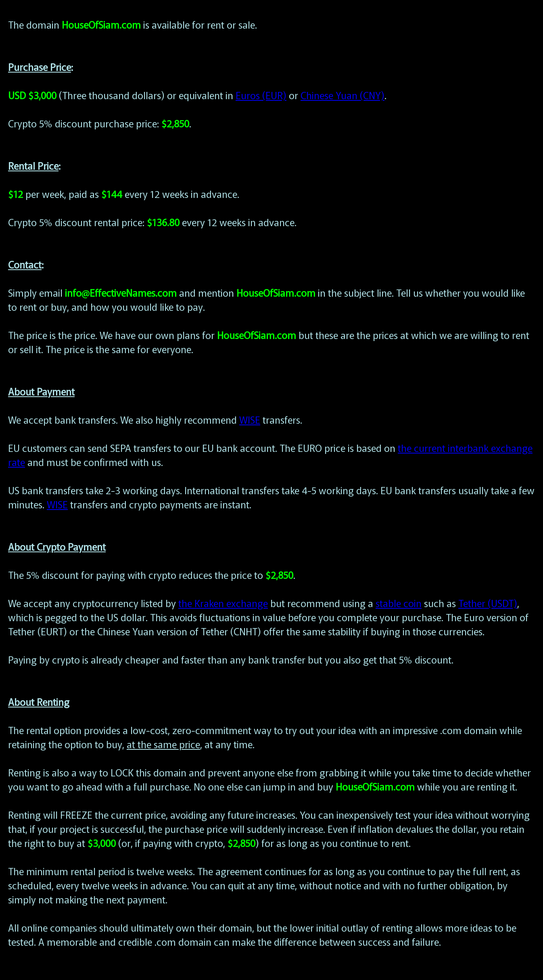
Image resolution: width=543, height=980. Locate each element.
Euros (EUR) (261, 95)
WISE (250, 419)
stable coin (399, 603)
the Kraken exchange (223, 603)
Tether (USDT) (488, 603)
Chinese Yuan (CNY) (343, 95)
